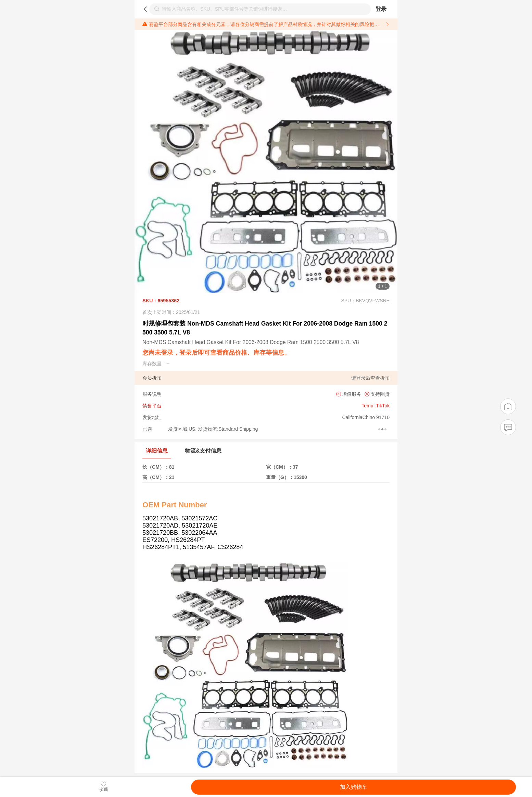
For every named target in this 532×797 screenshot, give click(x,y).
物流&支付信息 (203, 451)
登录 (381, 9)
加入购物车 (354, 787)
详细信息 (157, 451)
